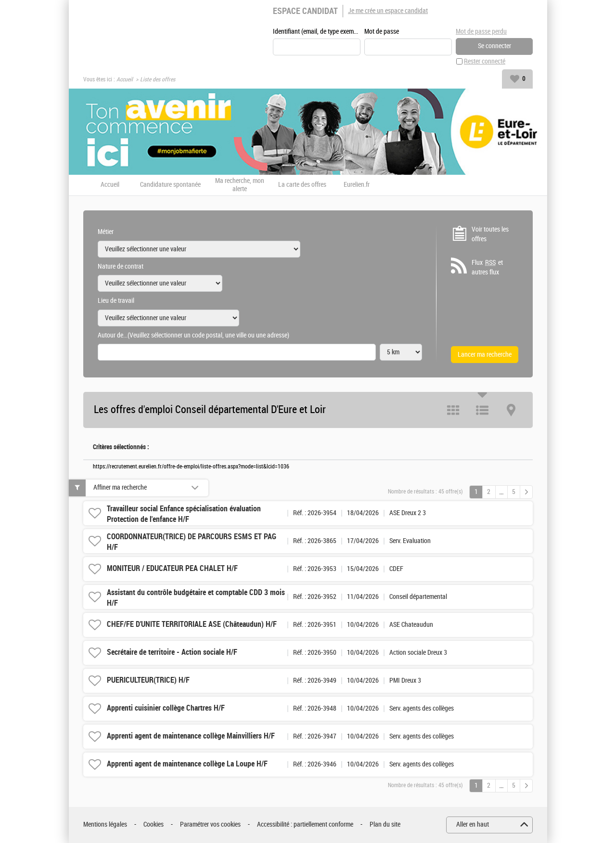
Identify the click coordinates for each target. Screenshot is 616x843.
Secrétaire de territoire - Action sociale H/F (172, 653)
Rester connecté (485, 62)
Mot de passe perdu (481, 32)
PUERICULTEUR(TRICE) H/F (148, 681)
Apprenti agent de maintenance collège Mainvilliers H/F (191, 736)
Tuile (453, 411)
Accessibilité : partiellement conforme (305, 825)
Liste (482, 411)
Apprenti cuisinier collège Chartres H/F (166, 708)
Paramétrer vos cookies (210, 825)
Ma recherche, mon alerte (240, 186)
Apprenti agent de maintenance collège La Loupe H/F (187, 764)
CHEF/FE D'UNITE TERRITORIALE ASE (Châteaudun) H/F (192, 625)
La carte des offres (302, 185)
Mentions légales (105, 825)
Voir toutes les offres (490, 235)
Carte (511, 411)
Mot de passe (382, 32)
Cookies (154, 825)
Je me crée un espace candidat (388, 11)
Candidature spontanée (170, 185)
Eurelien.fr (357, 185)
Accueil (125, 80)
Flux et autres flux (487, 268)
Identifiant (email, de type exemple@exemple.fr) (317, 32)
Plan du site (385, 825)
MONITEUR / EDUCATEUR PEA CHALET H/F (172, 569)
